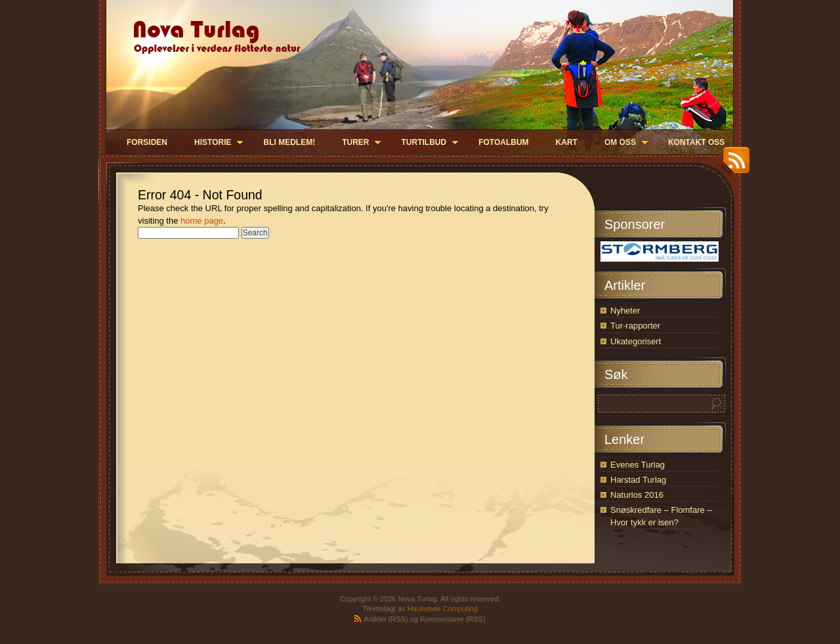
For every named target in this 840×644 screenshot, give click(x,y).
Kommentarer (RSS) (453, 619)
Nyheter (625, 311)
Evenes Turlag (638, 465)
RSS (733, 165)
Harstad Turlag (638, 480)
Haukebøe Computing (443, 609)
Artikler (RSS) (386, 619)
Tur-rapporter (635, 326)
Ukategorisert (636, 341)
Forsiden (147, 142)
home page (202, 221)
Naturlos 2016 (637, 495)
